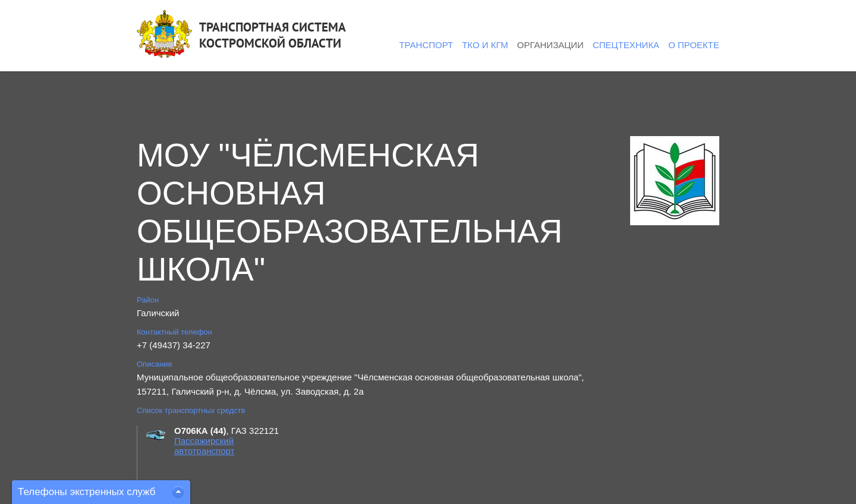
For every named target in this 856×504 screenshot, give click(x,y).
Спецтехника (626, 45)
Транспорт (426, 45)
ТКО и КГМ (485, 45)
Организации (550, 45)
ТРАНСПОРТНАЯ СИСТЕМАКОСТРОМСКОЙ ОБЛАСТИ (273, 35)
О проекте (694, 45)
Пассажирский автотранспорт (204, 446)
